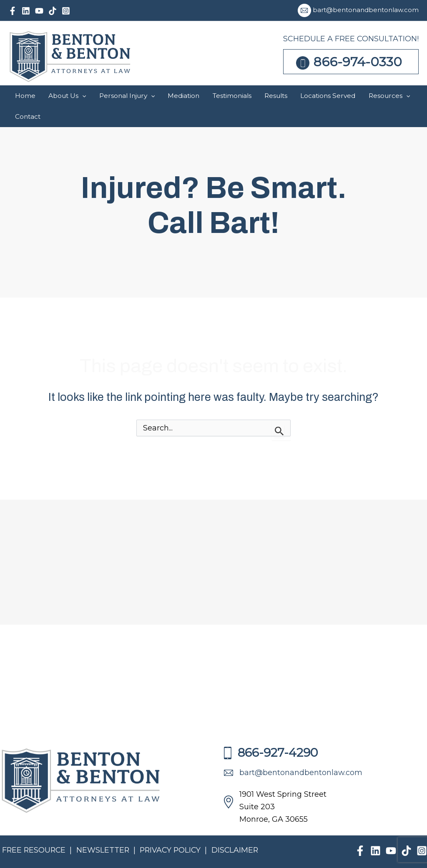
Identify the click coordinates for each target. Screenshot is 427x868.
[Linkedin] (26, 11)
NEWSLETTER (104, 829)
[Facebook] (13, 11)
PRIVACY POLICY (174, 829)
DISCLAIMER (239, 829)
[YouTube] (39, 11)
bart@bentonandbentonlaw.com (366, 10)
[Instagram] (66, 11)
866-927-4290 (271, 732)
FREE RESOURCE (35, 829)
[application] (147, 96)
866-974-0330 (358, 62)
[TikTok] (53, 11)
